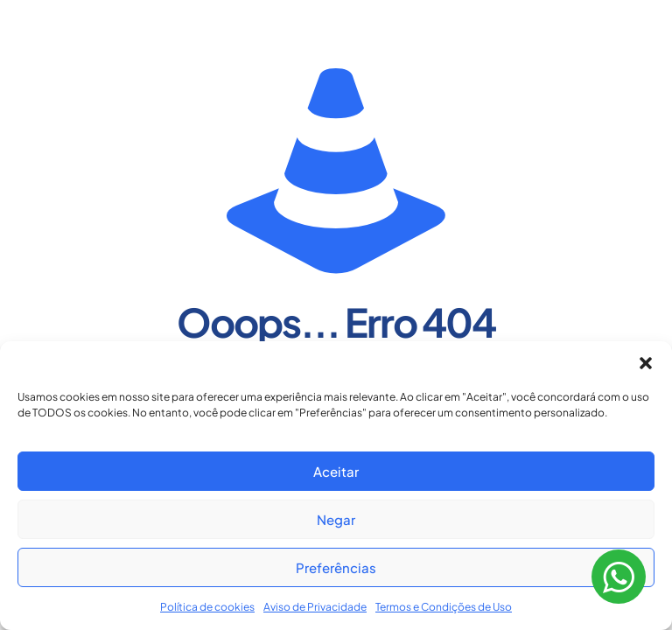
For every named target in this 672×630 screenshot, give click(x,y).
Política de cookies (207, 607)
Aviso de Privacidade (315, 607)
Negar (336, 519)
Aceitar (336, 471)
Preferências (336, 567)
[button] (646, 363)
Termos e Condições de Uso (444, 607)
